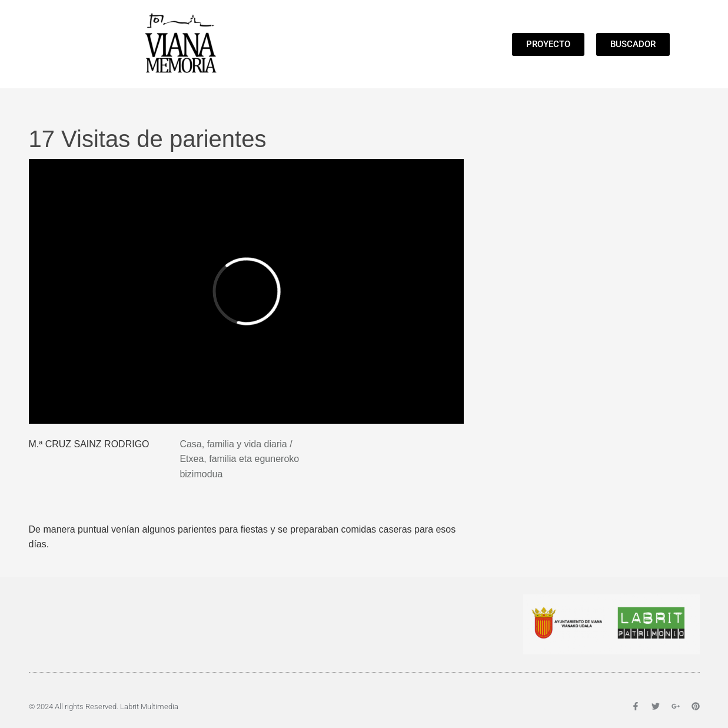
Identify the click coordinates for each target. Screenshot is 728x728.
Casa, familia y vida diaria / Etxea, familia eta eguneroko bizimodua (239, 459)
